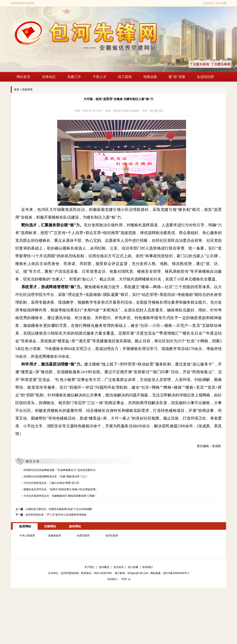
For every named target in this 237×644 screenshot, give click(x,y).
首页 (17, 90)
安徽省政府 (55, 536)
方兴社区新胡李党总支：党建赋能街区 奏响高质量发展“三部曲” (59, 496)
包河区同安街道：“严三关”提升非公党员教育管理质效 (56, 515)
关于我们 (89, 567)
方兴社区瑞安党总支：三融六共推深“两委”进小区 (51, 483)
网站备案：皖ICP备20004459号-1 (170, 573)
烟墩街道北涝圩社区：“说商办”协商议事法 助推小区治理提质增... (60, 489)
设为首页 (209, 3)
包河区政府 (112, 536)
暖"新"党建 (177, 77)
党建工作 (74, 77)
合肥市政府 (83, 536)
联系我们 (148, 567)
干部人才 (99, 77)
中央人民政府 (27, 536)
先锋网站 (50, 526)
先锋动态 (49, 77)
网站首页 (23, 77)
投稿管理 (27, 90)
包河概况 (104, 567)
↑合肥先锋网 (226, 64)
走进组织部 (205, 77)
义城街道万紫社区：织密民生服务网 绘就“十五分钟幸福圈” (59, 509)
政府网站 (25, 526)
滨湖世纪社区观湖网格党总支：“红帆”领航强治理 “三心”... (56, 477)
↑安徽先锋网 (205, 64)
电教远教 (150, 77)
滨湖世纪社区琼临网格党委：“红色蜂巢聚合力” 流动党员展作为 (59, 470)
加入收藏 (221, 3)
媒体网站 (75, 526)
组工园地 (125, 77)
